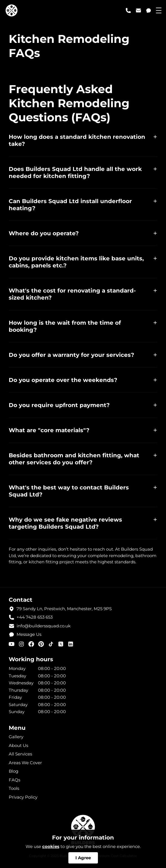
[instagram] (21, 644)
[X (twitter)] (61, 644)
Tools (14, 788)
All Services (20, 754)
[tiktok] (51, 644)
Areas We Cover (25, 763)
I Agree (83, 858)
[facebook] (31, 644)
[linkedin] (71, 644)
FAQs (14, 780)
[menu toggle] (159, 10)
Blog (14, 771)
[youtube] (12, 644)
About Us (18, 745)
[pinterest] (41, 644)
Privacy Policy (23, 797)
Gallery (16, 737)
